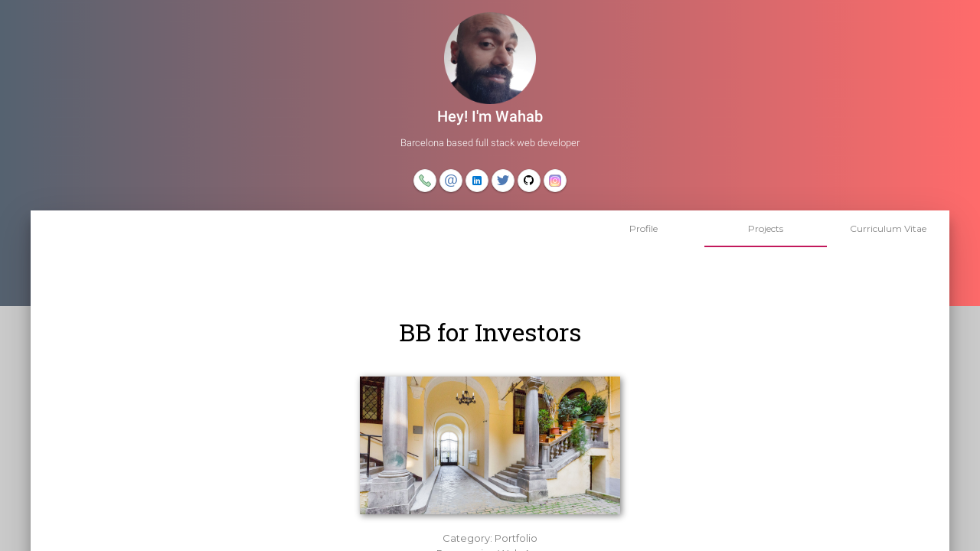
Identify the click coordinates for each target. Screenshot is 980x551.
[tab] (643, 229)
